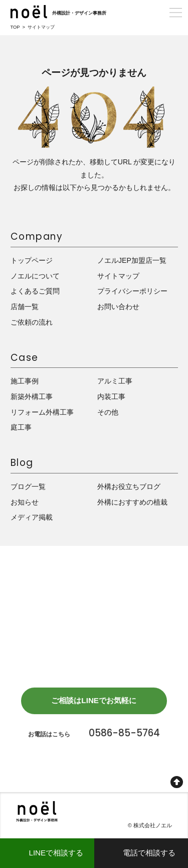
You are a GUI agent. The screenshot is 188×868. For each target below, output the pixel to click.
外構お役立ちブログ (129, 487)
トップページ (32, 261)
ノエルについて (35, 276)
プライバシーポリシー (132, 292)
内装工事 (111, 397)
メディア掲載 (32, 518)
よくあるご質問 (35, 292)
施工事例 (25, 381)
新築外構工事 (32, 397)
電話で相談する (149, 853)
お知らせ (25, 502)
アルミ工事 (115, 381)
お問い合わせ (118, 307)
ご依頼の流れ (32, 322)
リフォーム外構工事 (42, 412)
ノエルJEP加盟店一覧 (132, 261)
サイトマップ (118, 276)
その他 (108, 412)
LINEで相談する (56, 853)
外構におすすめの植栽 (132, 502)
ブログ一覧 (28, 487)
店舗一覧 (25, 307)
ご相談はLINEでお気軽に (94, 703)
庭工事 (21, 428)
